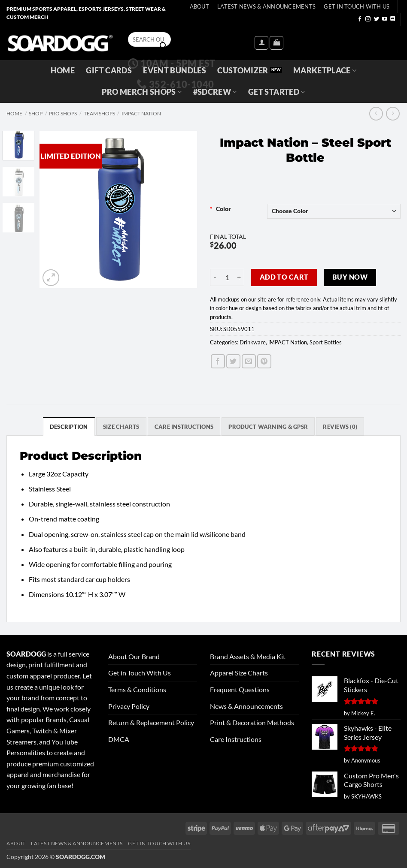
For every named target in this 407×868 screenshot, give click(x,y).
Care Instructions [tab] (184, 427)
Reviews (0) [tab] (340, 427)
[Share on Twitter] (233, 361)
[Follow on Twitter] (377, 19)
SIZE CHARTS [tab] (121, 427)
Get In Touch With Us (357, 6)
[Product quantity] (227, 277)
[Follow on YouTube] (385, 19)
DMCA (119, 739)
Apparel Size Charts (239, 673)
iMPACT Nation (141, 113)
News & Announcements (246, 706)
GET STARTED (276, 92)
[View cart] (276, 43)
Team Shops (99, 113)
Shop (36, 113)
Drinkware (253, 342)
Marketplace (325, 71)
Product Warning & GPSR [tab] (268, 427)
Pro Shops (63, 113)
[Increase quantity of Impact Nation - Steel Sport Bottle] (239, 277)
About (199, 6)
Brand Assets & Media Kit (248, 656)
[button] (261, 43)
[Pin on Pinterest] (264, 361)
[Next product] (376, 113)
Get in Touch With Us (140, 673)
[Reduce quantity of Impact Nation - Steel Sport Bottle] (215, 277)
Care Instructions (236, 739)
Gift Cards (109, 71)
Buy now (350, 277)
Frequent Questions (240, 689)
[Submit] (163, 46)
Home (63, 71)
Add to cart (284, 277)
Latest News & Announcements (266, 6)
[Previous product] (393, 113)
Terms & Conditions (137, 689)
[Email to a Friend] (249, 361)
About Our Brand (134, 656)
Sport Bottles (326, 342)
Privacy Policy (129, 706)
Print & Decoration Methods (252, 722)
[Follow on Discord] (393, 19)
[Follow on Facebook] (360, 19)
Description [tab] (69, 427)
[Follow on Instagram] (368, 19)
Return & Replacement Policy (151, 722)
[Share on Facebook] (218, 361)
